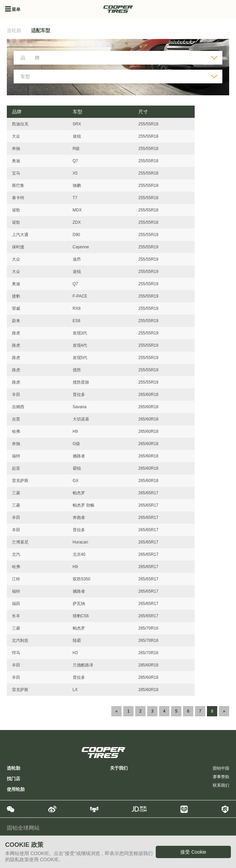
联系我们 (221, 785)
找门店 (13, 779)
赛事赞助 (221, 777)
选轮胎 (14, 30)
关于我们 (119, 768)
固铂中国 (221, 768)
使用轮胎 (16, 789)
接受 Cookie (193, 852)
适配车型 (41, 30)
